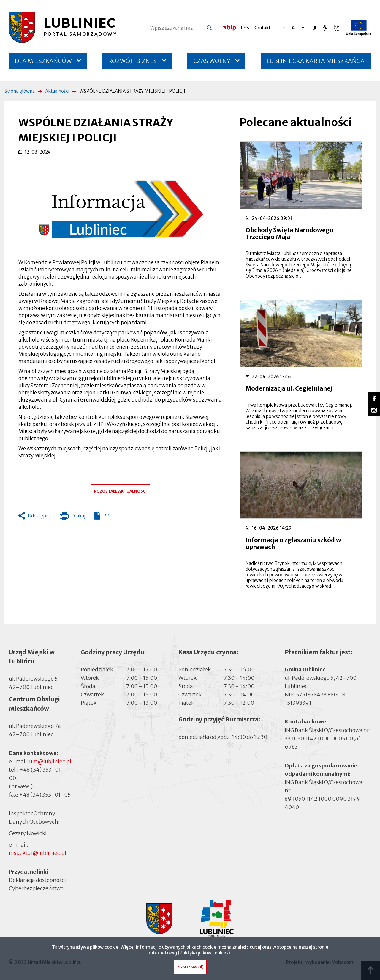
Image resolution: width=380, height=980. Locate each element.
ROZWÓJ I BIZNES (132, 61)
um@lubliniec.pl (50, 761)
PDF (108, 516)
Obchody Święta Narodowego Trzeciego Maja (289, 233)
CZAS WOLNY (212, 61)
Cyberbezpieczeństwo (36, 888)
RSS (245, 28)
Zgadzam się (190, 969)
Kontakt (262, 28)
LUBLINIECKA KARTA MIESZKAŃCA (316, 63)
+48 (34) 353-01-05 (45, 795)
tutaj (255, 949)
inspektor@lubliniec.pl (38, 853)
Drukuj (72, 517)
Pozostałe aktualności (120, 491)
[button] (120, 207)
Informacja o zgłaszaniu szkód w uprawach (293, 543)
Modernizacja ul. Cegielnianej (289, 388)
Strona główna (20, 91)
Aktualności (57, 91)
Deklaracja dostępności (37, 880)
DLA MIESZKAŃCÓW (43, 61)
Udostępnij (39, 516)
